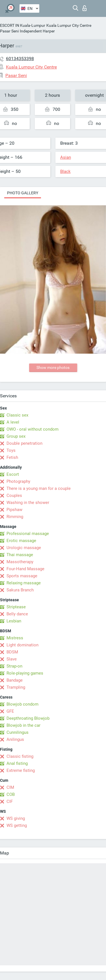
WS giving (16, 818)
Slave (12, 659)
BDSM (12, 652)
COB (11, 794)
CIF (10, 801)
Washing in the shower (28, 503)
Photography (18, 481)
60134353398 (20, 59)
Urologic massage (24, 548)
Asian (66, 157)
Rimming (15, 517)
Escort (13, 474)
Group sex (16, 436)
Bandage (15, 680)
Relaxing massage (24, 583)
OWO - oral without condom (33, 429)
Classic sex (17, 415)
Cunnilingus (18, 732)
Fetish (12, 457)
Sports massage (22, 576)
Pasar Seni (9, 31)
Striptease (16, 607)
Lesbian (14, 621)
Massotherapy (20, 562)
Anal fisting (17, 763)
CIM (10, 787)
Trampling (16, 687)
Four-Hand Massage (25, 569)
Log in (85, 8)
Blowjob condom (22, 704)
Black (65, 171)
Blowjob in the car (23, 725)
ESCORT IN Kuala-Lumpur (23, 25)
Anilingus (15, 739)
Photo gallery (23, 193)
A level (13, 422)
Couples (14, 495)
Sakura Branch (20, 590)
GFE (10, 711)
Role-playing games (25, 673)
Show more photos (53, 367)
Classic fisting (20, 756)
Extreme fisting (21, 770)
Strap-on (14, 666)
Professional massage (28, 534)
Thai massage (20, 555)
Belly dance (17, 614)
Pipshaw (14, 510)
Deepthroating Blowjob (28, 718)
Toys (11, 450)
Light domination (22, 645)
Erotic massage (21, 541)
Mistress (15, 638)
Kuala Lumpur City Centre (69, 25)
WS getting (17, 825)
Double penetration (24, 443)
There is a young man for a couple (39, 488)
